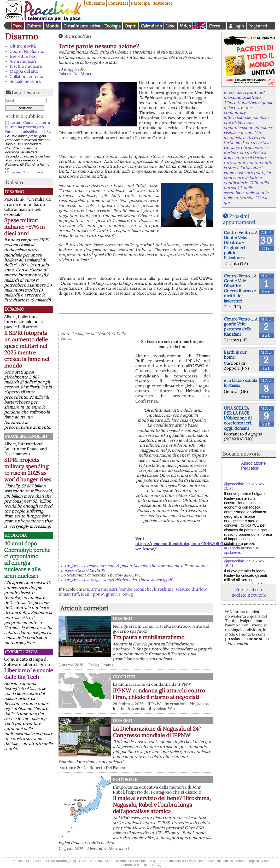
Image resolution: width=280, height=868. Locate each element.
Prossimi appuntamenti (239, 219)
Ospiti (131, 26)
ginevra (113, 594)
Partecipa (140, 3)
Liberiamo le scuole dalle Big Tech (29, 674)
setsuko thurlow (191, 589)
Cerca (214, 26)
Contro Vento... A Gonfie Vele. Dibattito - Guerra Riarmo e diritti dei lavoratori (240, 288)
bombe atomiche (136, 589)
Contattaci (118, 3)
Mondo (52, 26)
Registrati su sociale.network (249, 592)
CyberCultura (21, 652)
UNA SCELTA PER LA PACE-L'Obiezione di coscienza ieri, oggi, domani (238, 418)
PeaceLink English (26, 436)
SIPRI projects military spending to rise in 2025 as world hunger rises (28, 470)
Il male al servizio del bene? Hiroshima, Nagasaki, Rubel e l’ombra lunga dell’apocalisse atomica (162, 805)
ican (85, 594)
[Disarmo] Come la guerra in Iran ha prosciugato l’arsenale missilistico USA (28, 127)
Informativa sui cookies (216, 861)
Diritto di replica (247, 861)
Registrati (258, 26)
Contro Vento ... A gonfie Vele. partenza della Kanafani (241, 327)
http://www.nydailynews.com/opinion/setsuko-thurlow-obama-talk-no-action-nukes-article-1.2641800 (135, 568)
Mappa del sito (24, 71)
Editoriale (125, 779)
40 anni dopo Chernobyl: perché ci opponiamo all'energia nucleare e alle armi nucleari (27, 560)
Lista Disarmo (28, 92)
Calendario (151, 26)
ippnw (98, 594)
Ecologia (112, 26)
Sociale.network (25, 81)
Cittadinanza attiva (82, 26)
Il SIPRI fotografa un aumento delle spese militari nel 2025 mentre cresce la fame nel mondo (27, 349)
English (200, 26)
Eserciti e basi (23, 56)
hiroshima (164, 589)
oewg (128, 594)
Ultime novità (23, 46)
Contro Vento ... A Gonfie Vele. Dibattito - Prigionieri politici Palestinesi (241, 245)
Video (185, 26)
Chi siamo (95, 3)
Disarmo (22, 36)
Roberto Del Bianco (75, 74)
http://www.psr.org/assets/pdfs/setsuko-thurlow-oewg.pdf (116, 580)
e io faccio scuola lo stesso (240, 383)
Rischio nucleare (26, 66)
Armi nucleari (23, 61)
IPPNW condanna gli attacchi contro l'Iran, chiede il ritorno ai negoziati (159, 694)
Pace (18, 26)
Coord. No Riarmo (27, 51)
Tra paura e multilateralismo (149, 637)
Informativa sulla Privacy (178, 861)
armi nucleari (104, 589)
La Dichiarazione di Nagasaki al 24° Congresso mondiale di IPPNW (157, 732)
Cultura (34, 26)
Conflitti (124, 677)
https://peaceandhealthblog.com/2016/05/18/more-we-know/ (188, 546)
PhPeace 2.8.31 (145, 861)
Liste (171, 26)
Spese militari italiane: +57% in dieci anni (25, 227)
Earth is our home (235, 355)
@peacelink (234, 484)
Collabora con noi (27, 76)
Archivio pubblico (24, 116)
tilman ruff (69, 594)
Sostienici (162, 3)
